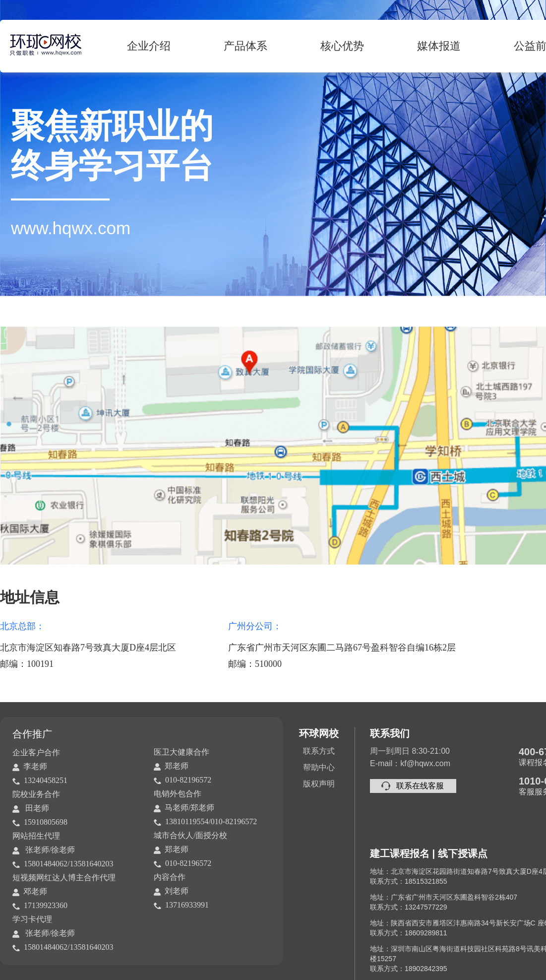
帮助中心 (319, 767)
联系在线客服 (420, 786)
